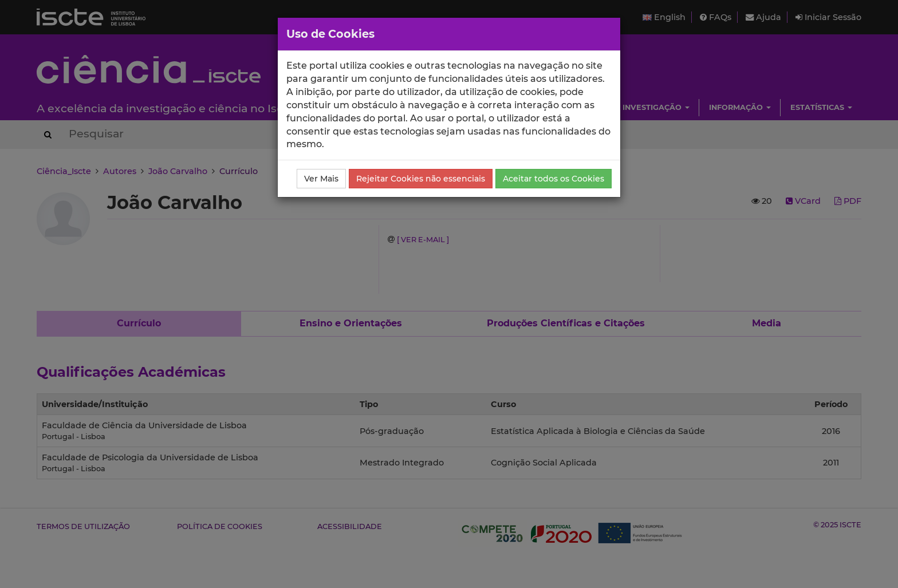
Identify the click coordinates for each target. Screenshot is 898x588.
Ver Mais (321, 179)
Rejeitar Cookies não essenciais (421, 179)
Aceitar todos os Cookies (554, 179)
